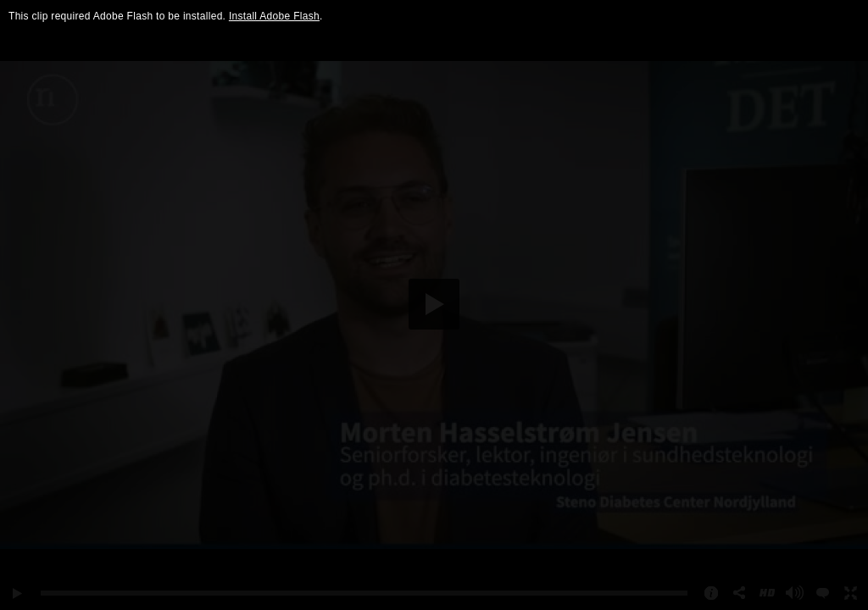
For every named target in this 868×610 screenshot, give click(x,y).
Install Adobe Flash (274, 16)
